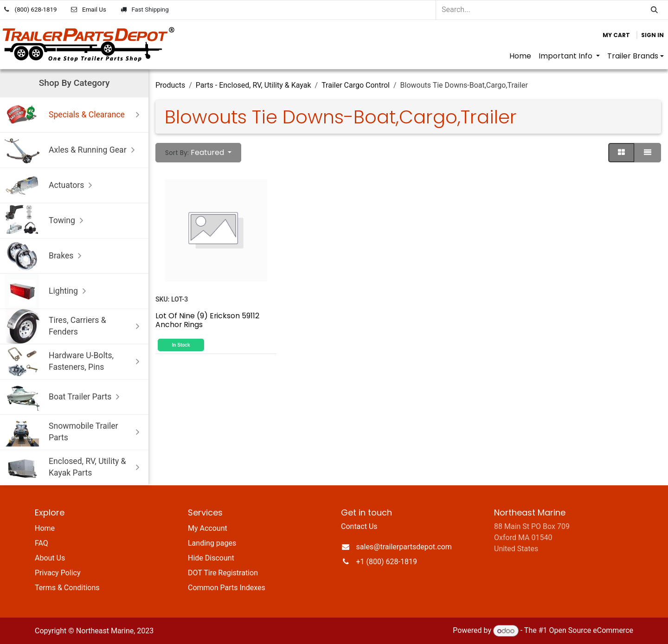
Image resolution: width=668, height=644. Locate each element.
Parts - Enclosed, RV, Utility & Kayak (254, 85)
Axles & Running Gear (72, 150)
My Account (208, 528)
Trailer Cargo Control (356, 85)
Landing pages (212, 543)
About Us (50, 558)
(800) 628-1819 (36, 10)
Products (170, 85)
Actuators (51, 185)
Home (45, 528)
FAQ (42, 543)
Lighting (48, 291)
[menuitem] (520, 56)
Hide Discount (211, 558)
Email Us (94, 10)
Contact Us (359, 526)
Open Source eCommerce (591, 631)
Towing (46, 221)
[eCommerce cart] (616, 35)
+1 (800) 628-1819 (387, 562)
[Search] (654, 10)
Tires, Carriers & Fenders (74, 326)
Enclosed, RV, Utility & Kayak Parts (74, 467)
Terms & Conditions (67, 588)
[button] (198, 153)
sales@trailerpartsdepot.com (404, 547)
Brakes (45, 256)
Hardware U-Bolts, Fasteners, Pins (74, 362)
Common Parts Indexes (227, 588)
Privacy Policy (58, 573)
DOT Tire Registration (223, 573)
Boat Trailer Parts (64, 397)
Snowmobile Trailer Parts (74, 432)
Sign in (652, 35)
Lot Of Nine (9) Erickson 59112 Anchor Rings (207, 320)
